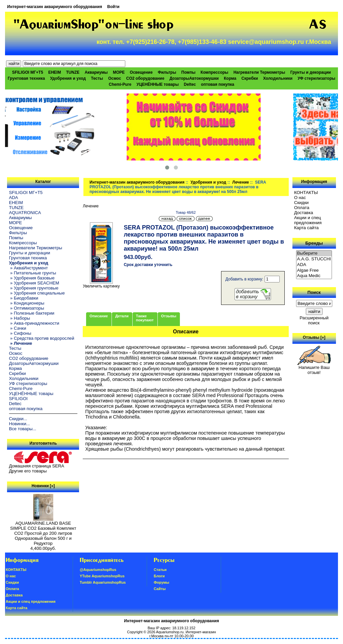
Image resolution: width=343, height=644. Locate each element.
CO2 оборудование (145, 78)
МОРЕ (119, 72)
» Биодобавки (24, 298)
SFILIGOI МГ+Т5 (27, 72)
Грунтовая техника (26, 78)
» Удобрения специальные (37, 293)
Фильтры (167, 72)
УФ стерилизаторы (316, 78)
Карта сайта (306, 228)
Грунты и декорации (311, 72)
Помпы (188, 72)
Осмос (115, 78)
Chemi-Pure (120, 84)
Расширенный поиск (314, 320)
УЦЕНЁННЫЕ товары (158, 84)
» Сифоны (20, 333)
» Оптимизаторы (27, 308)
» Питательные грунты (33, 273)
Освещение (141, 72)
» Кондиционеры (27, 303)
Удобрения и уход (209, 182)
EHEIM (55, 72)
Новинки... (20, 424)
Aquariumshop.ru (170, 632)
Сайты (160, 589)
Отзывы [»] (314, 337)
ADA (14, 198)
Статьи (160, 570)
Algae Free (314, 271)
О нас (300, 198)
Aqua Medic (314, 276)
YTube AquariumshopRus (102, 576)
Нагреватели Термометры (259, 72)
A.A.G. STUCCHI (314, 259)
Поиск (314, 292)
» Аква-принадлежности (34, 323)
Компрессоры (215, 72)
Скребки (250, 78)
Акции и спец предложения (308, 220)
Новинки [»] (43, 486)
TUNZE (73, 72)
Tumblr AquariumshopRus (103, 582)
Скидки (301, 203)
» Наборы (20, 318)
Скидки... (18, 419)
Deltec (190, 84)
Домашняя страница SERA (37, 466)
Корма (230, 78)
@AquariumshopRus (98, 570)
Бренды (314, 243)
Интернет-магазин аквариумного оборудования (54, 7)
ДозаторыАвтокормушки (194, 78)
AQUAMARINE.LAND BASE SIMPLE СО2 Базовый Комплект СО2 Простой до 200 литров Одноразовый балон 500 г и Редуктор (43, 531)
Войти (113, 7)
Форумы (161, 582)
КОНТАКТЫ (306, 192)
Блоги (159, 576)
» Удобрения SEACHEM (34, 283)
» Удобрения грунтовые (34, 288)
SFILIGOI (18, 399)
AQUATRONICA (25, 213)
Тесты (97, 78)
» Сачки (18, 328)
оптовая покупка (218, 84)
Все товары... (23, 429)
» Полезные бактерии (32, 313)
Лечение (241, 182)
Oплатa (302, 208)
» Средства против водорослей (42, 338)
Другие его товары (28, 471)
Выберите (314, 253)
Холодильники (278, 78)
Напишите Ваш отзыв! (314, 368)
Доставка (304, 213)
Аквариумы (96, 72)
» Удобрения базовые (32, 278)
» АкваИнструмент (28, 268)
